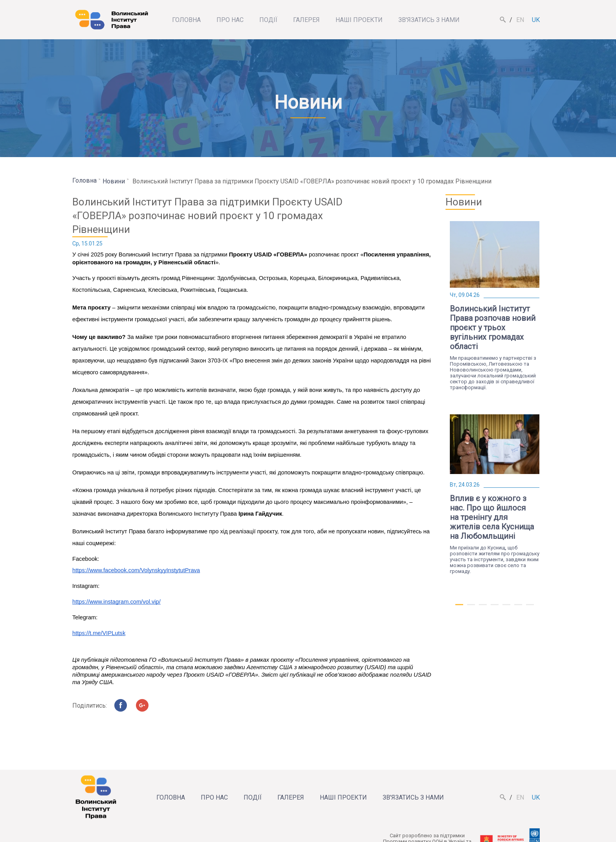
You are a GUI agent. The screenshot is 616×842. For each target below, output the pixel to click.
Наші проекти (359, 20)
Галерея (306, 20)
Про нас (230, 20)
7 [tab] (530, 608)
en (520, 20)
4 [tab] (495, 608)
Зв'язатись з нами (429, 20)
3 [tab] (483, 608)
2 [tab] (471, 608)
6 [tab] (518, 608)
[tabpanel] (495, 306)
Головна (186, 20)
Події (268, 20)
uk (536, 20)
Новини (114, 181)
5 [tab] (506, 608)
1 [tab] (459, 608)
